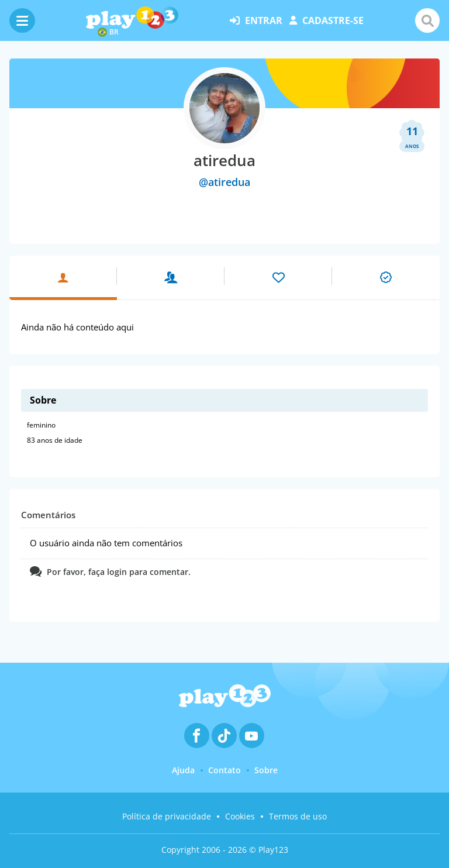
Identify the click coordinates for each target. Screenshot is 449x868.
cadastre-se (327, 20)
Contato (224, 770)
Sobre (266, 770)
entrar (256, 20)
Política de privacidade (167, 816)
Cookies (240, 816)
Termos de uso (298, 816)
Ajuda (183, 770)
